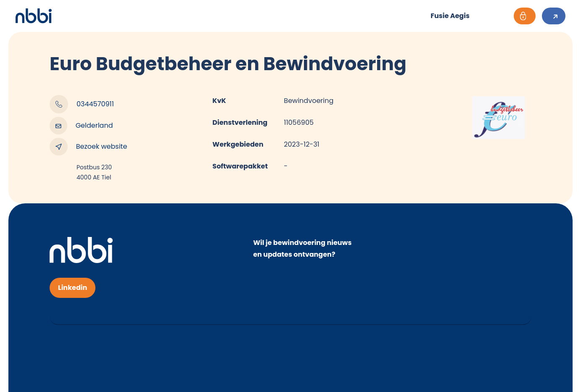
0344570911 (82, 104)
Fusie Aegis (450, 16)
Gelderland (81, 126)
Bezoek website (88, 147)
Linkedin (73, 288)
